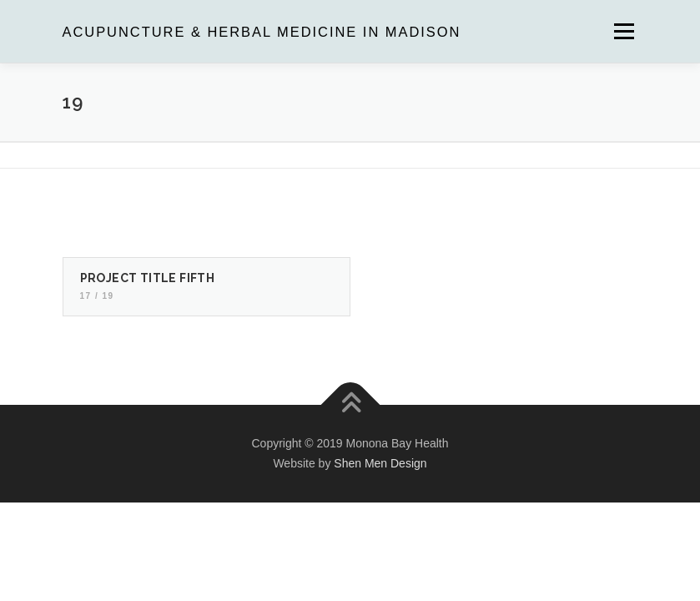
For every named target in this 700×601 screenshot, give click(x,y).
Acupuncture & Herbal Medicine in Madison (262, 32)
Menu (623, 31)
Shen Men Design (380, 463)
